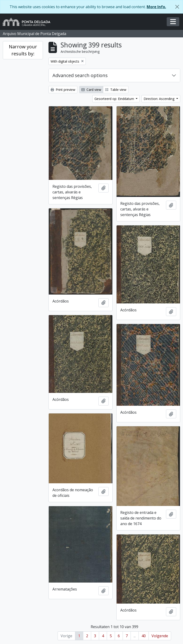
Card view (91, 90)
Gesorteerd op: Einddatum (115, 99)
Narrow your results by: (23, 50)
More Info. (156, 7)
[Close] (177, 7)
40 (144, 636)
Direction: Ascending (159, 99)
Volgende (160, 636)
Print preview (63, 90)
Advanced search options (80, 75)
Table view (116, 90)
